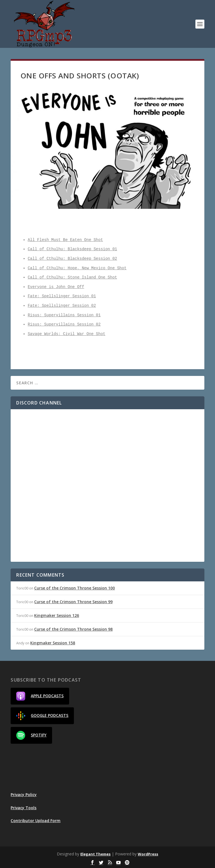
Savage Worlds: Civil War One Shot (66, 334)
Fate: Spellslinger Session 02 (62, 306)
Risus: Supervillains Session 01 (64, 315)
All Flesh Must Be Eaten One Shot (65, 240)
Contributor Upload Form (36, 821)
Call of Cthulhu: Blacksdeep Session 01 (72, 249)
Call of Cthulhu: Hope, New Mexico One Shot (77, 268)
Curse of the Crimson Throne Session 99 (73, 602)
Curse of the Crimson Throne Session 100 (74, 588)
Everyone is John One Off (56, 287)
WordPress (148, 854)
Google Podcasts (42, 716)
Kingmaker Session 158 (53, 643)
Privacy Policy (24, 795)
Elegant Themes (95, 854)
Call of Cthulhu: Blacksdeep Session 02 (72, 259)
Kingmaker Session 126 (57, 615)
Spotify (31, 735)
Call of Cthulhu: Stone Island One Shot (72, 278)
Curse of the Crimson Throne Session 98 (73, 629)
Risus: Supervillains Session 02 (64, 325)
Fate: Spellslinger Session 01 (62, 296)
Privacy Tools (24, 808)
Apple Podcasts (40, 696)
